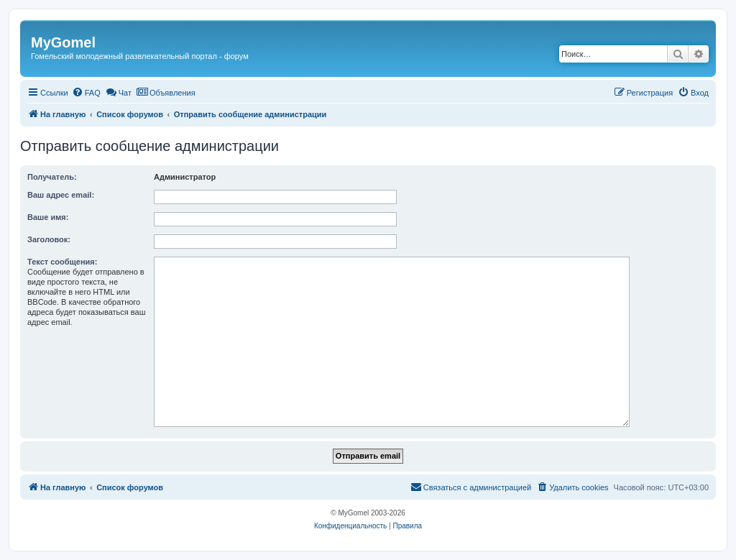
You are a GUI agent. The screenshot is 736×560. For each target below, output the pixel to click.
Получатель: (52, 177)
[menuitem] (86, 93)
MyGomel (63, 42)
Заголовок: (49, 239)
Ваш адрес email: (61, 195)
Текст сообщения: (62, 262)
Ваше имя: (48, 217)
